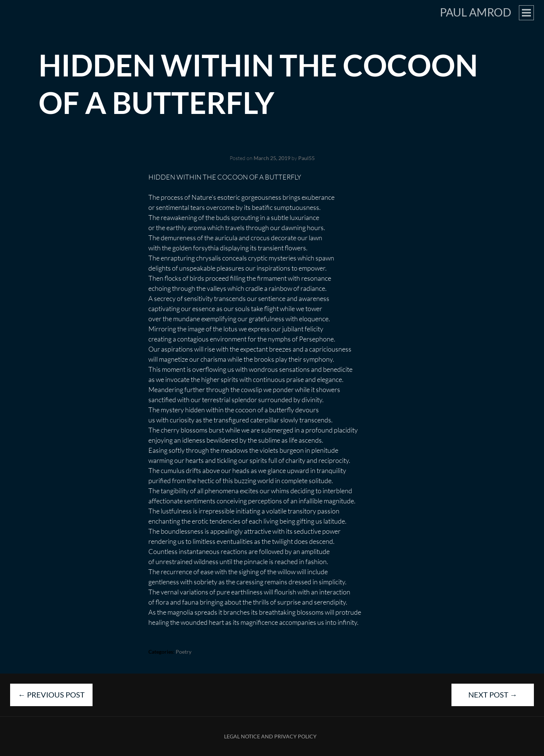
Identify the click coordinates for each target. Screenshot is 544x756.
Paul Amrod (476, 12)
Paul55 (306, 158)
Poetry (184, 652)
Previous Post (51, 695)
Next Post (493, 695)
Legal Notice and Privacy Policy (270, 736)
